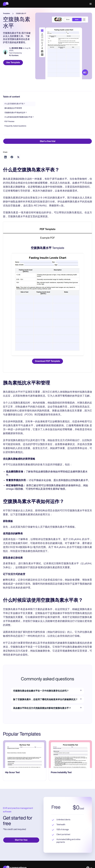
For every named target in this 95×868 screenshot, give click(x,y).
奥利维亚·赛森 (17, 48)
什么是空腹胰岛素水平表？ (15, 104)
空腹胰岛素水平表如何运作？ (16, 113)
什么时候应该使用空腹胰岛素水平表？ (19, 117)
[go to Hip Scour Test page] (25, 754)
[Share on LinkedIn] (5, 157)
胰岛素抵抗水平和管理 (13, 108)
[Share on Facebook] (12, 157)
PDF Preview (9, 122)
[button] (90, 4)
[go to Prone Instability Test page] (70, 754)
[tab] (47, 230)
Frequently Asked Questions (15, 126)
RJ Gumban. (14, 56)
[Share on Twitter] (18, 157)
